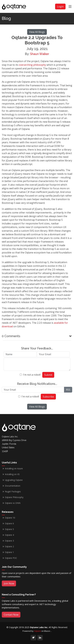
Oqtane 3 (9, 541)
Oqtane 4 (9, 535)
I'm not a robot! (32, 375)
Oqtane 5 (9, 529)
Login (60, 7)
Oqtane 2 (9, 547)
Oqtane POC (11, 558)
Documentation (13, 486)
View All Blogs (37, 32)
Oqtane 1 (9, 552)
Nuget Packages (13, 492)
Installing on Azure (14, 469)
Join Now (9, 583)
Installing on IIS (12, 474)
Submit (48, 375)
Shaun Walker (40, 54)
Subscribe (48, 397)
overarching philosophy (32, 65)
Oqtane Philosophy (14, 497)
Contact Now (11, 615)
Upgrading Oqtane (14, 480)
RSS (68, 390)
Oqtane (37, 631)
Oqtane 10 (10, 518)
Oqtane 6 (9, 523)
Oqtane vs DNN (13, 503)
